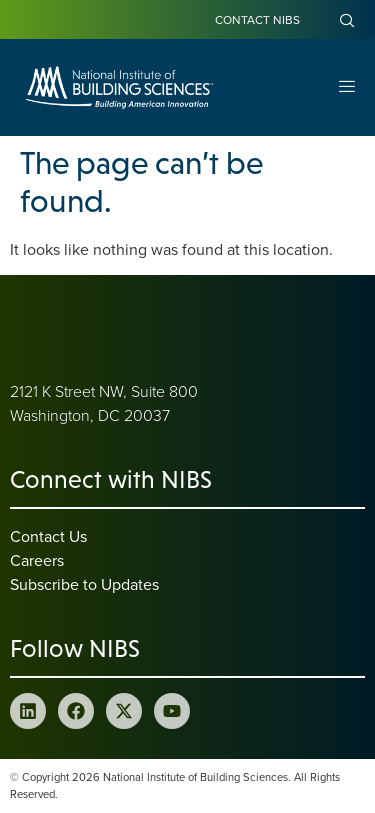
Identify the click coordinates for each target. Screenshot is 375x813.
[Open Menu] (347, 87)
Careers (37, 560)
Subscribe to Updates (84, 584)
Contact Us (48, 536)
